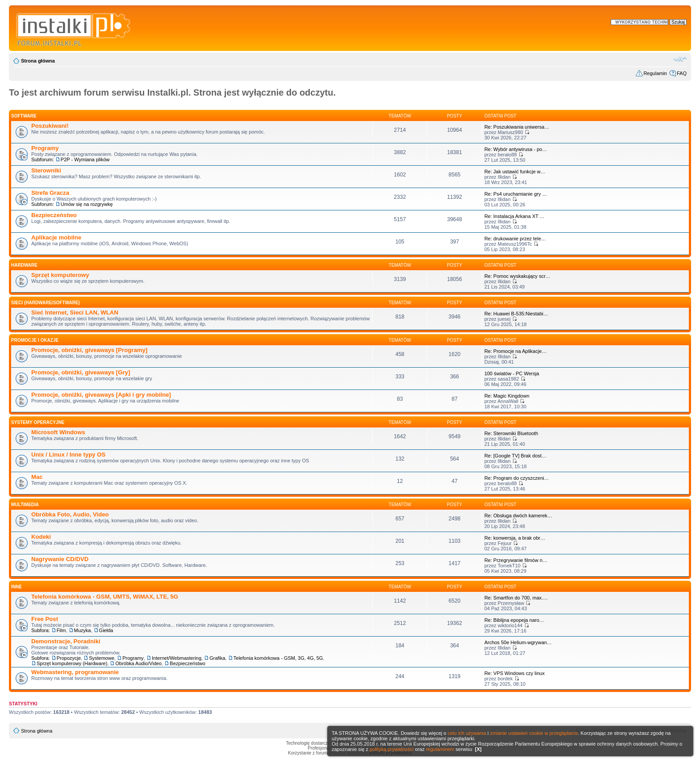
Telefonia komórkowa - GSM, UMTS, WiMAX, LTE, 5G (105, 597)
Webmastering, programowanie (75, 672)
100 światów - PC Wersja (512, 373)
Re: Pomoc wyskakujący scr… (517, 276)
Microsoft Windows (58, 432)
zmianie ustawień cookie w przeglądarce (534, 733)
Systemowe (102, 658)
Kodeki (41, 537)
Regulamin (655, 73)
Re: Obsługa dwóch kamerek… (518, 516)
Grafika (217, 658)
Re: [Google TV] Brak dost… (515, 456)
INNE (17, 587)
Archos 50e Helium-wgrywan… (518, 642)
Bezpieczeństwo (54, 215)
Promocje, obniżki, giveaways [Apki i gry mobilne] (101, 395)
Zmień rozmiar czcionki (680, 59)
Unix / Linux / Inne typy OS (68, 455)
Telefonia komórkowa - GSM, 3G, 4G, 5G (278, 658)
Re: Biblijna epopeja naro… (514, 620)
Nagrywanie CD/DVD (60, 559)
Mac (37, 477)
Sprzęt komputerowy (60, 275)
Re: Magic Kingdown (507, 396)
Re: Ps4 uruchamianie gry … (516, 194)
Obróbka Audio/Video (138, 663)
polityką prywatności (392, 749)
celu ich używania (467, 733)
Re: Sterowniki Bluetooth (511, 433)
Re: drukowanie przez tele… (515, 239)
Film (61, 630)
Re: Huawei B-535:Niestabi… (516, 314)
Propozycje (69, 658)
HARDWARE (24, 265)
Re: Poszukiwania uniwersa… (517, 127)
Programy (45, 148)
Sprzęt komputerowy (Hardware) (72, 663)
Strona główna (38, 61)
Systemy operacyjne (38, 422)
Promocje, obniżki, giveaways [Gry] (81, 372)
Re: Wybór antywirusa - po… (516, 149)
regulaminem (440, 749)
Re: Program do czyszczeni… (517, 478)
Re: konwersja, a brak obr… (515, 538)
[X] (478, 749)
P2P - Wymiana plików (85, 159)
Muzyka (83, 630)
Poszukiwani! (50, 126)
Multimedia (25, 505)
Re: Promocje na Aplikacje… (515, 351)
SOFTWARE (24, 116)
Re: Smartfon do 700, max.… (516, 598)
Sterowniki (46, 170)
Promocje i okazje (35, 340)
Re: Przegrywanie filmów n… (516, 560)
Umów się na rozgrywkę (87, 204)
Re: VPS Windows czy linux (515, 673)
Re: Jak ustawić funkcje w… (515, 172)
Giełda (106, 630)
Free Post (45, 619)
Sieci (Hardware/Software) (46, 303)
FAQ (682, 73)
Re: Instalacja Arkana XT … (515, 216)
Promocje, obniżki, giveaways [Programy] (89, 350)
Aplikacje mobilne (56, 237)
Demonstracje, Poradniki (66, 641)
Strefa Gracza (50, 193)
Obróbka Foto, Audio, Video (70, 514)
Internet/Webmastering (177, 658)
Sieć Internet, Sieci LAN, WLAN (75, 312)
